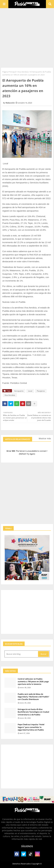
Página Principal (9, 72)
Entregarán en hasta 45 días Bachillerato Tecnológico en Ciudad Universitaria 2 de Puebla (33, 712)
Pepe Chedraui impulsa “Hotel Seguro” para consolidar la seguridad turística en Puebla (31, 727)
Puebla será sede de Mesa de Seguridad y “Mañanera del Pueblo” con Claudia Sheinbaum (33, 697)
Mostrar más (45, 438)
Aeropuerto (19, 391)
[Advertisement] (27, 37)
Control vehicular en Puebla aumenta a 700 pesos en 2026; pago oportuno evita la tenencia (33, 681)
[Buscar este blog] (22, 654)
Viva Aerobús (23, 72)
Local (30, 391)
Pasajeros (41, 391)
